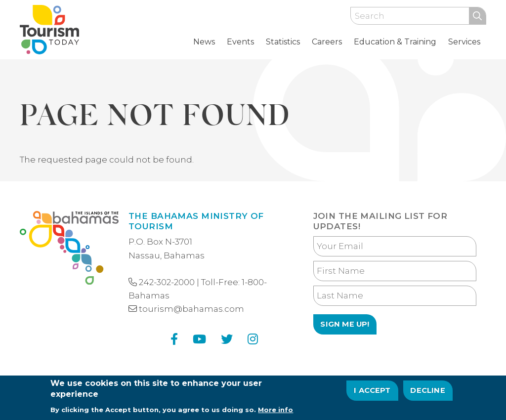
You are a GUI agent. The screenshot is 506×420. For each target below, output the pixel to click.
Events (240, 42)
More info (275, 412)
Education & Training (395, 42)
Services (464, 42)
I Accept (372, 393)
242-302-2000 (167, 282)
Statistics (283, 42)
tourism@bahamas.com (191, 309)
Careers (327, 42)
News (204, 42)
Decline (427, 393)
